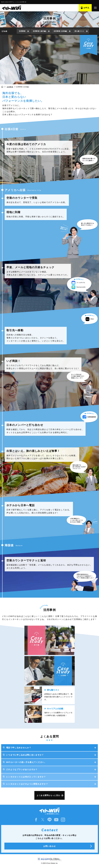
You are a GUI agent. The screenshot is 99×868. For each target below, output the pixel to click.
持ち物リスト (80, 31)
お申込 (86, 8)
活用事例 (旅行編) (40, 31)
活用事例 (22, 31)
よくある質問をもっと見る (48, 795)
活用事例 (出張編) (60, 31)
